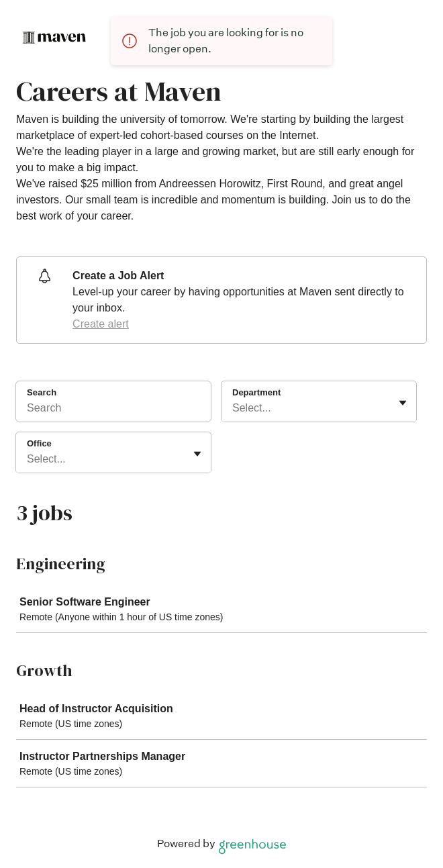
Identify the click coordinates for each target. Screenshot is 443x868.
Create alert (101, 324)
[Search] (113, 410)
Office (39, 443)
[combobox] (234, 408)
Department (256, 392)
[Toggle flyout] (403, 403)
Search (42, 392)
